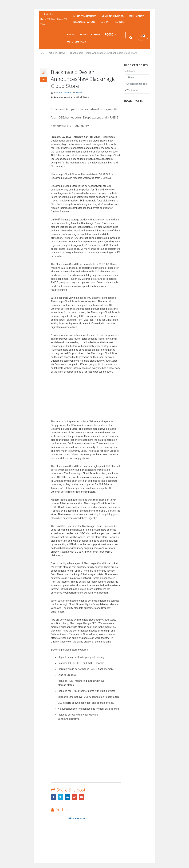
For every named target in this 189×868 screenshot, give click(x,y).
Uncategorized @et (137, 84)
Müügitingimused (85, 16)
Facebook (54, 797)
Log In (105, 22)
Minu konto (136, 16)
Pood (109, 34)
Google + (74, 797)
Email (81, 797)
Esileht (71, 34)
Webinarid (132, 90)
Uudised (83, 34)
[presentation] (52, 765)
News (79, 93)
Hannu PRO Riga (48, 19)
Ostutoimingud (77, 42)
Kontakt (96, 34)
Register (120, 22)
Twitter (61, 797)
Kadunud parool (84, 22)
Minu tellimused (113, 16)
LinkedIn (68, 797)
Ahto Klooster (64, 93)
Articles (131, 71)
